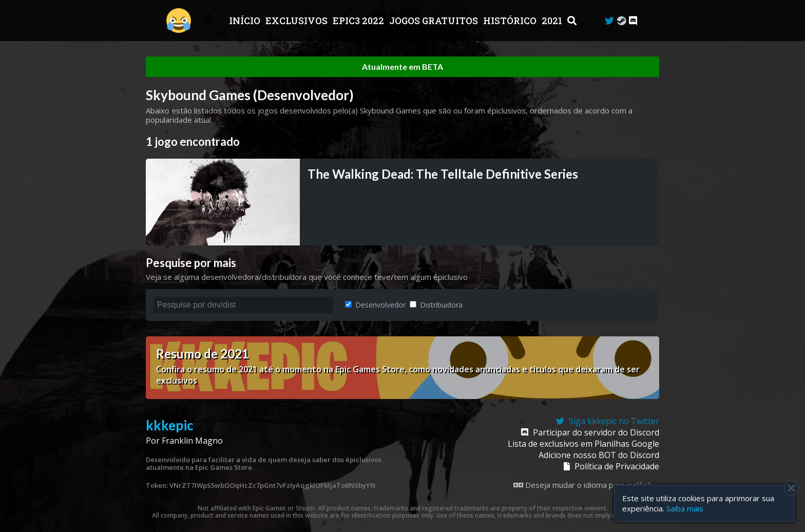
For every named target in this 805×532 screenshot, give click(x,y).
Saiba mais (685, 508)
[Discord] (633, 21)
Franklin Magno (192, 441)
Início (246, 21)
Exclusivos (298, 21)
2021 (553, 21)
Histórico (511, 21)
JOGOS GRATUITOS (435, 21)
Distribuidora (436, 305)
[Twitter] (609, 21)
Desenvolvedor (375, 305)
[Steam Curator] (621, 21)
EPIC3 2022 (359, 21)
